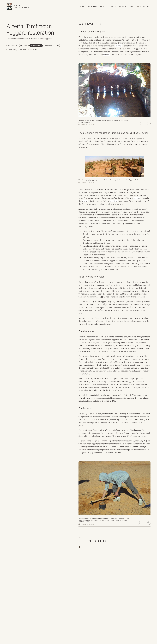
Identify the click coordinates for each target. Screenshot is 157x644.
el (144, 6)
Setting (24, 46)
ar (148, 6)
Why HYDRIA (123, 6)
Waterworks (36, 46)
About (113, 6)
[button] (149, 124)
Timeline (12, 49)
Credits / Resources (28, 49)
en (141, 6)
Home (82, 6)
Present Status (52, 46)
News (132, 6)
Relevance (12, 46)
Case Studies (92, 6)
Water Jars (104, 6)
